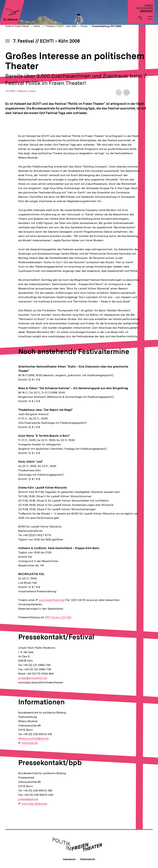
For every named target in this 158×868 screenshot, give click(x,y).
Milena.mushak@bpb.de (33, 738)
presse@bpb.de (28, 799)
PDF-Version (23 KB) (58, 617)
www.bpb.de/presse (34, 804)
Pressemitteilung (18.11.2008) (107, 26)
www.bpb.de (30, 743)
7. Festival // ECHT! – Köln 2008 (60, 26)
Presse (84, 26)
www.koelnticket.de (51, 600)
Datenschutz (88, 859)
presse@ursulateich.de (33, 678)
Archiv (37, 26)
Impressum (69, 859)
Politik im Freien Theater (18, 26)
